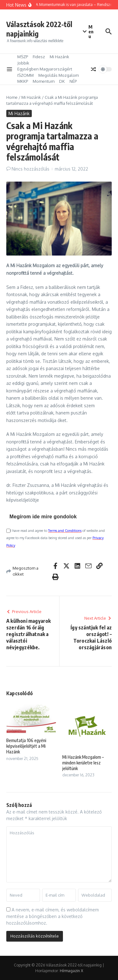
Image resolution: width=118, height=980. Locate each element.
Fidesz (39, 57)
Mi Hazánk (59, 57)
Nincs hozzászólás (31, 169)
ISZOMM (25, 75)
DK (62, 81)
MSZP (23, 57)
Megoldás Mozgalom (59, 75)
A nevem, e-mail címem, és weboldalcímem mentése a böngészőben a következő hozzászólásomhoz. (53, 916)
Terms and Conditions (65, 531)
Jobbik (23, 63)
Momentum (44, 81)
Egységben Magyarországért (45, 69)
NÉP (73, 81)
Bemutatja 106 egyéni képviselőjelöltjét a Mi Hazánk (26, 746)
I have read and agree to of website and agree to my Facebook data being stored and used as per (56, 538)
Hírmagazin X (71, 971)
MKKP (23, 81)
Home (12, 97)
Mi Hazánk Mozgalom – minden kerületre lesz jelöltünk (83, 763)
